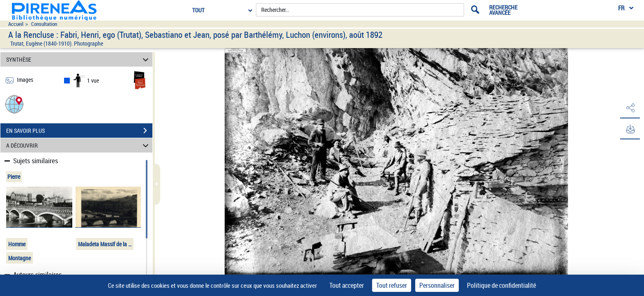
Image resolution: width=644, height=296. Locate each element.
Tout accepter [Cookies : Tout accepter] (347, 285)
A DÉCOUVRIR (79, 145)
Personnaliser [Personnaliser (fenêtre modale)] (437, 285)
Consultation (44, 24)
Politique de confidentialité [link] (501, 285)
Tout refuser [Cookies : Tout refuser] (392, 285)
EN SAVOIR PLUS (79, 131)
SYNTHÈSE (79, 59)
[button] (14, 104)
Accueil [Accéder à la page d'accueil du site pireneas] (16, 24)
